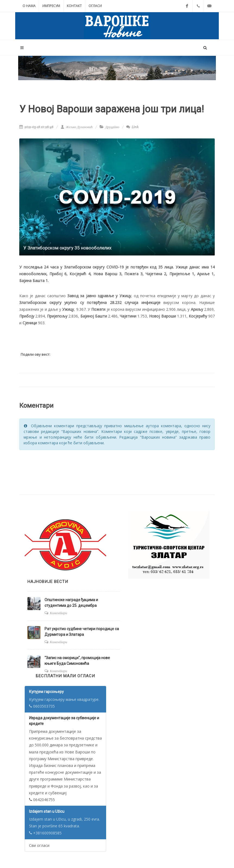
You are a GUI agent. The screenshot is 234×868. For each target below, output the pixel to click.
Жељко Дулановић (77, 127)
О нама (29, 6)
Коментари (59, 613)
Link (132, 127)
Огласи (95, 6)
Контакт (74, 6)
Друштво (112, 127)
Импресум (51, 6)
